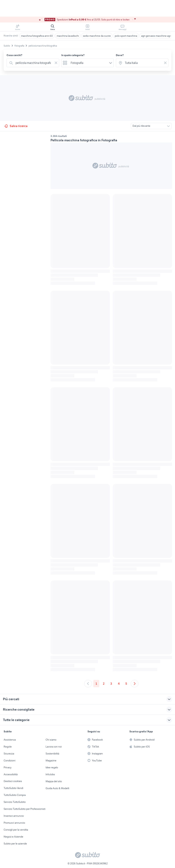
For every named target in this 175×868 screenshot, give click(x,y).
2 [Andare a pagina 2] (104, 684)
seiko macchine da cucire (97, 36)
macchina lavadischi (68, 36)
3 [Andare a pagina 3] (111, 684)
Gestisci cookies (13, 781)
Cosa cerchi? (14, 55)
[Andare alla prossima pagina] (135, 684)
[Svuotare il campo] (56, 63)
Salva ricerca (16, 126)
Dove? (120, 55)
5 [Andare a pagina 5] (126, 684)
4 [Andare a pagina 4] (119, 684)
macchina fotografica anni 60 (37, 36)
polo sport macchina (126, 36)
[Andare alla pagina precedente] (88, 684)
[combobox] (34, 63)
